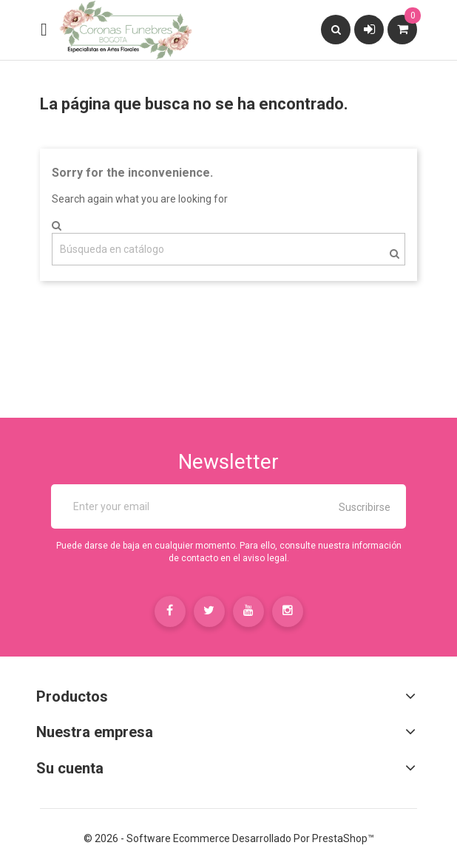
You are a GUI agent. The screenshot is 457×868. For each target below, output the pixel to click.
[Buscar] (228, 249)
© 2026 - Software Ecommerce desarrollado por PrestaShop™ (229, 838)
